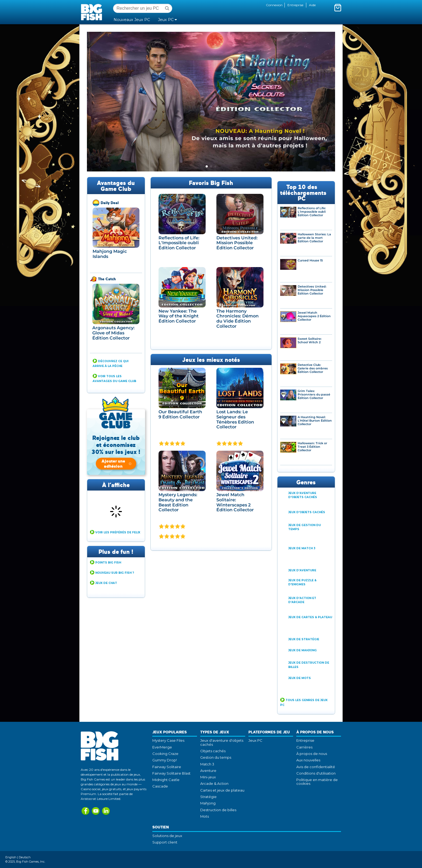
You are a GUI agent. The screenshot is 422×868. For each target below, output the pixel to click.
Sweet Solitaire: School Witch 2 (310, 341)
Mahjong (208, 803)
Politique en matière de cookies (317, 782)
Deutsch (25, 857)
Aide (312, 5)
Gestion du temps (216, 757)
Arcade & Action (214, 783)
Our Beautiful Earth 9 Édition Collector (180, 414)
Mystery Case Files (168, 740)
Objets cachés (213, 751)
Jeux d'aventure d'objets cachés (222, 742)
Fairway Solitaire (167, 767)
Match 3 (207, 764)
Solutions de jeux (167, 836)
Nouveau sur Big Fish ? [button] (115, 573)
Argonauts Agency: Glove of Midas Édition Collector (113, 333)
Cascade (160, 786)
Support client (165, 842)
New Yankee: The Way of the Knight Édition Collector (179, 316)
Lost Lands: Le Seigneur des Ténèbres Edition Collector (235, 419)
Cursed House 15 (310, 260)
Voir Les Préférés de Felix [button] (118, 532)
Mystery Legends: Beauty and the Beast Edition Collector (178, 502)
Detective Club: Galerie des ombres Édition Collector (313, 368)
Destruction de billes (218, 810)
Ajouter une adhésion (117, 463)
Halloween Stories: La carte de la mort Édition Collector (314, 238)
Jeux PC (255, 740)
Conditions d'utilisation (316, 773)
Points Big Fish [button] (108, 563)
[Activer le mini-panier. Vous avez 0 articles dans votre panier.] (338, 8)
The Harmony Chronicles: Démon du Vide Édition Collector (238, 319)
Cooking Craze (165, 754)
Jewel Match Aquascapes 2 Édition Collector (314, 316)
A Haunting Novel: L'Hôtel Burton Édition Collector (315, 421)
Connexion (274, 5)
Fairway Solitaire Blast (171, 773)
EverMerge (162, 747)
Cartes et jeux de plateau (222, 790)
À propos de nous (312, 754)
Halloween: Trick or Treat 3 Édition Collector (312, 447)
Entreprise (295, 5)
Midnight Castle (166, 780)
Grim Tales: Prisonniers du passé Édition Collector (314, 395)
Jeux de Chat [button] (106, 583)
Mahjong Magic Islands (110, 254)
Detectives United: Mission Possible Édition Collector (237, 243)
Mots (205, 816)
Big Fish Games (93, 12)
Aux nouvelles (308, 760)
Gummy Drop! (165, 760)
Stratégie (208, 797)
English (11, 857)
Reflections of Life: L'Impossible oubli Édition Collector (179, 243)
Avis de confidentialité (316, 767)
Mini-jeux (208, 777)
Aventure (208, 771)
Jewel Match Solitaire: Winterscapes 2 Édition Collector (235, 502)
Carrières (304, 747)
